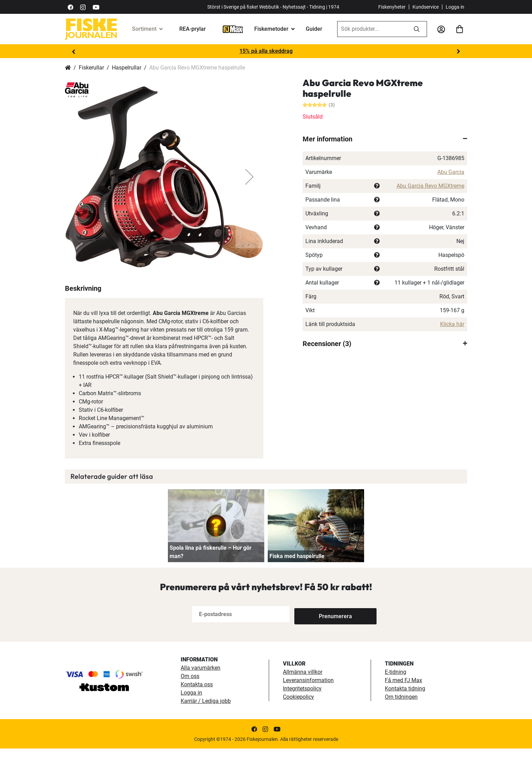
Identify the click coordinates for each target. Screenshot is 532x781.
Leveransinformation (308, 713)
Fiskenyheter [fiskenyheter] (392, 7)
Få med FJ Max (403, 713)
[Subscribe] (317, 647)
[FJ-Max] (233, 29)
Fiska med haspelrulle (297, 589)
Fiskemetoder (271, 29)
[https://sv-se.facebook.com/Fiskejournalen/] (70, 7)
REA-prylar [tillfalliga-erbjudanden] (193, 29)
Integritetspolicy (302, 721)
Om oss (190, 709)
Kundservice (426, 7)
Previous (74, 52)
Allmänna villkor (303, 704)
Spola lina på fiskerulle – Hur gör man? (211, 584)
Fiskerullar (91, 68)
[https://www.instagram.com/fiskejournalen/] (83, 7)
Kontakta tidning (405, 721)
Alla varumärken (201, 700)
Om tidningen (401, 729)
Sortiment (144, 29)
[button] (249, 177)
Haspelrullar (127, 68)
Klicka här (452, 324)
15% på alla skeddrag (266, 51)
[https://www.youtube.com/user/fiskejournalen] (96, 7)
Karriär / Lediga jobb (206, 733)
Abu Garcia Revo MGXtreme (430, 186)
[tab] (385, 139)
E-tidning (396, 704)
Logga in (455, 7)
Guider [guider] (314, 29)
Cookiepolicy (298, 729)
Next (458, 52)
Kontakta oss (197, 717)
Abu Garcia (451, 172)
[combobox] (372, 29)
